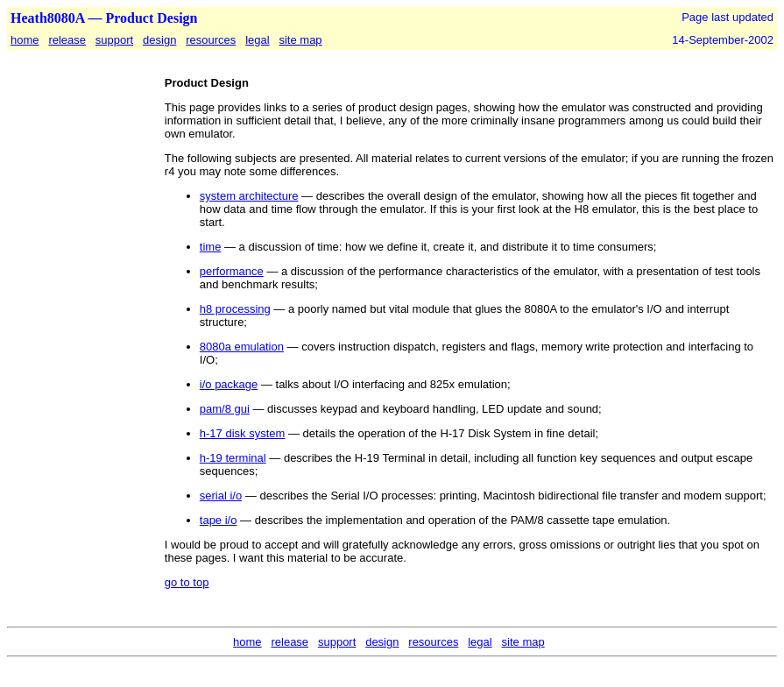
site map (300, 40)
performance (232, 271)
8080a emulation (242, 347)
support (114, 40)
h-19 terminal (233, 458)
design (159, 40)
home (25, 40)
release (67, 40)
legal (257, 40)
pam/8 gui (225, 409)
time (211, 247)
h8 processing (235, 309)
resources (211, 40)
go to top (187, 582)
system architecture (249, 196)
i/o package (229, 384)
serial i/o (221, 496)
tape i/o (219, 520)
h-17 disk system (243, 433)
